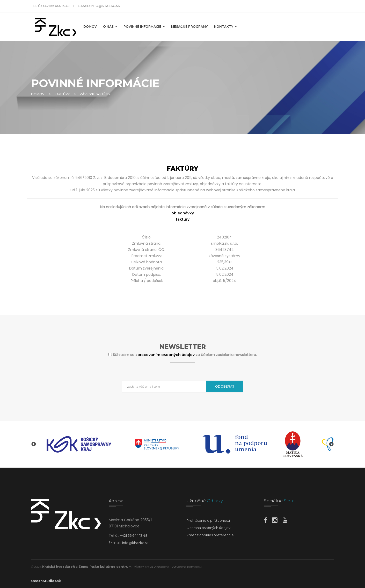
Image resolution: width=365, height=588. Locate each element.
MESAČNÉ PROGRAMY (189, 27)
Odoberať (225, 386)
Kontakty (225, 26)
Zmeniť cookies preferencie (210, 535)
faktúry (183, 219)
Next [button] (331, 444)
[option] (79, 444)
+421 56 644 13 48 (56, 6)
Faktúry (62, 94)
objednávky (183, 213)
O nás (110, 26)
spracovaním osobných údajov (166, 355)
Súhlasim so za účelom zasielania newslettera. (185, 355)
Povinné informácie (144, 26)
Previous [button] (34, 444)
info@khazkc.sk (105, 6)
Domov (90, 27)
